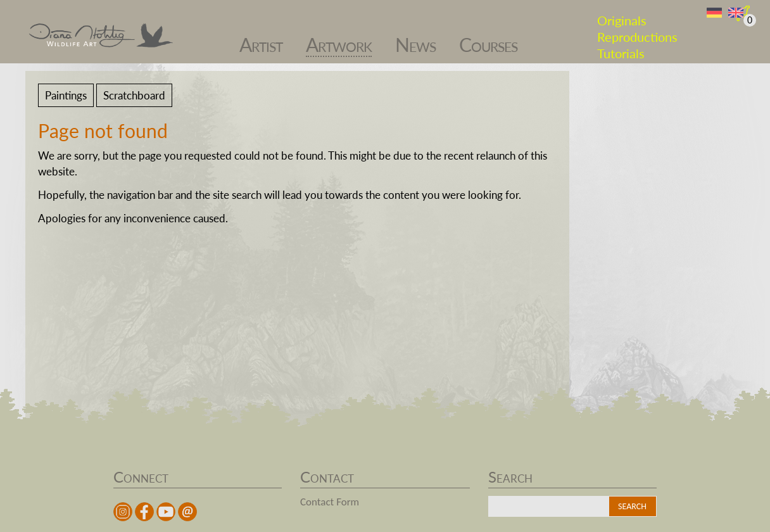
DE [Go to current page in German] (714, 13)
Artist (261, 38)
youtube (166, 512)
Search (632, 506)
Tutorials (621, 47)
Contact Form (330, 502)
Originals (622, 14)
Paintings (66, 95)
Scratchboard (134, 95)
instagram (123, 512)
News (415, 38)
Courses (488, 38)
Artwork (339, 38)
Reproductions (637, 30)
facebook (144, 512)
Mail (187, 512)
